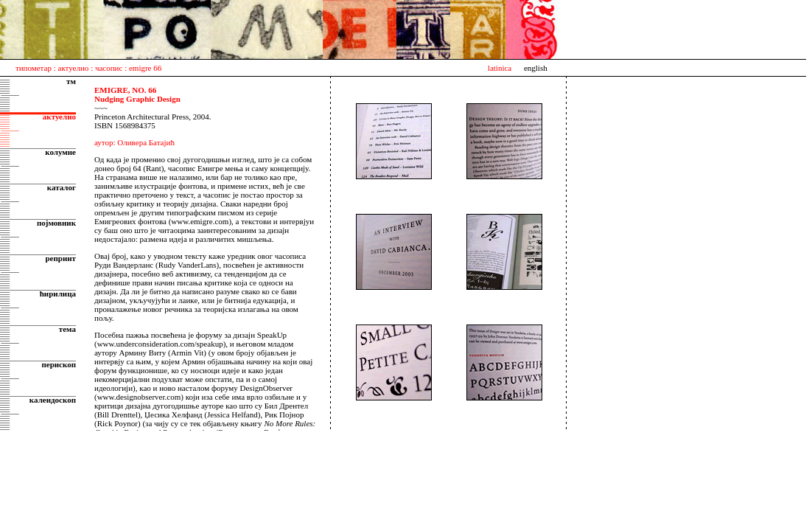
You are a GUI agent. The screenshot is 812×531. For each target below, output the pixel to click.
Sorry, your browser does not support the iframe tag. (209, 254)
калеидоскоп (53, 400)
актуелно (74, 68)
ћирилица (58, 294)
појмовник (56, 223)
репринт (60, 258)
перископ (59, 364)
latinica (500, 68)
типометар (34, 68)
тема (67, 329)
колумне (60, 152)
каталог (62, 187)
